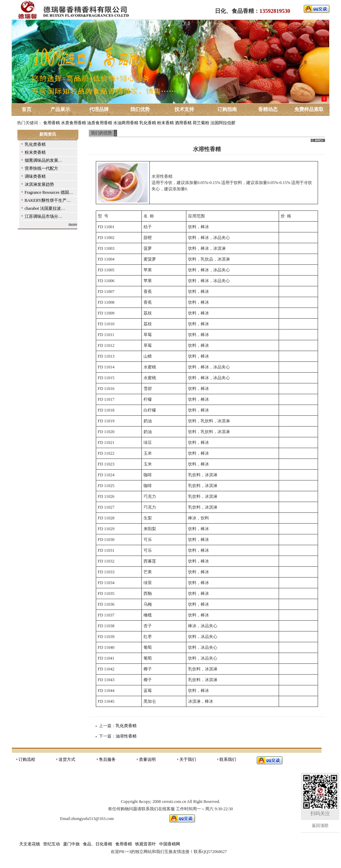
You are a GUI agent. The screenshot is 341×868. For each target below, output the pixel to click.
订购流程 (27, 759)
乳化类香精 (126, 726)
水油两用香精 (126, 123)
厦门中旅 (71, 844)
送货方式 (67, 759)
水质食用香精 (73, 123)
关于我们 (188, 759)
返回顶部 (320, 826)
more (73, 224)
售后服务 (107, 759)
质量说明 (147, 759)
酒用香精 (183, 123)
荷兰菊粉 (201, 123)
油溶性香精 (126, 736)
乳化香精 (148, 123)
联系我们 (228, 759)
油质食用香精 (100, 123)
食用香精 (52, 123)
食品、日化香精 (98, 844)
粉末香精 (165, 123)
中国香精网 (170, 844)
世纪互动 (52, 844)
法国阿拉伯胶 (223, 123)
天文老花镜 (30, 844)
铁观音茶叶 (146, 844)
